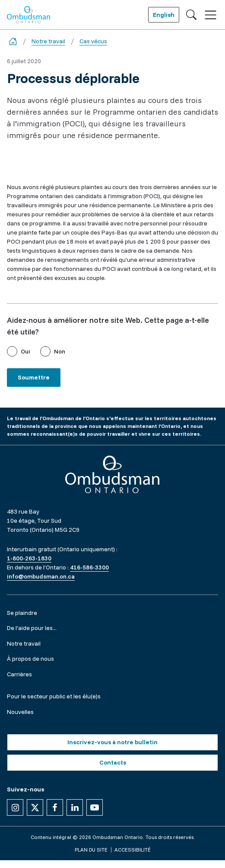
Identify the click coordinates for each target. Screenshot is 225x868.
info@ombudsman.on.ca (41, 576)
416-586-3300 (89, 567)
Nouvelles (20, 712)
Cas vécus (93, 41)
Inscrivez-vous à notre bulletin (112, 742)
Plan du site (91, 850)
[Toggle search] (191, 15)
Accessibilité (133, 850)
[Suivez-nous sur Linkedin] (75, 807)
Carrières (19, 674)
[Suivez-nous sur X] (35, 807)
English (164, 15)
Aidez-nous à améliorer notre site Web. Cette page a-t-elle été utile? (108, 326)
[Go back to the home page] (13, 41)
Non (60, 351)
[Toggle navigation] (211, 15)
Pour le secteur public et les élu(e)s (54, 696)
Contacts (113, 762)
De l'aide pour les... (32, 628)
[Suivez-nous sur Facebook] (55, 807)
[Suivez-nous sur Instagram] (15, 807)
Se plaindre (22, 613)
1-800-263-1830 (29, 558)
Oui (25, 351)
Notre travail (48, 41)
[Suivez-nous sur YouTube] (95, 807)
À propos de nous (30, 659)
